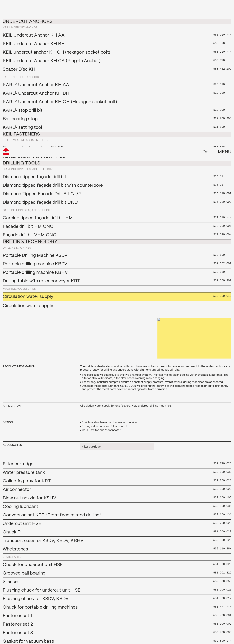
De (205, 5)
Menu (225, 5)
